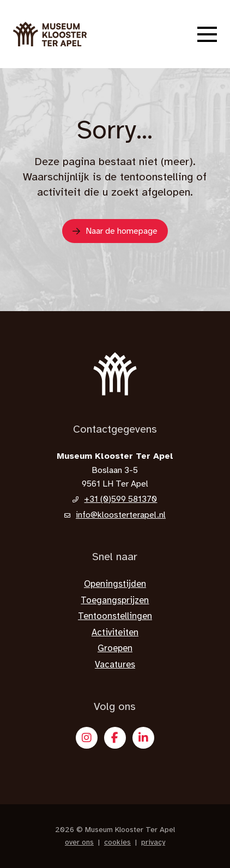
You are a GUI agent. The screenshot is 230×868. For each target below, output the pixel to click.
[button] (207, 34)
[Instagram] (87, 738)
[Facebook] (115, 738)
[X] (143, 738)
